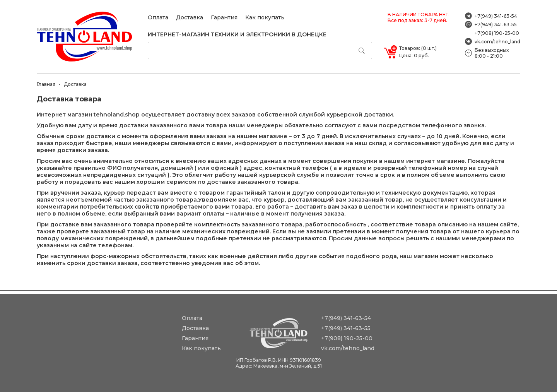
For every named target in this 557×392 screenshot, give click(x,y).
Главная (46, 84)
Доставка (190, 17)
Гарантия (224, 17)
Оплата (158, 17)
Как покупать (265, 17)
